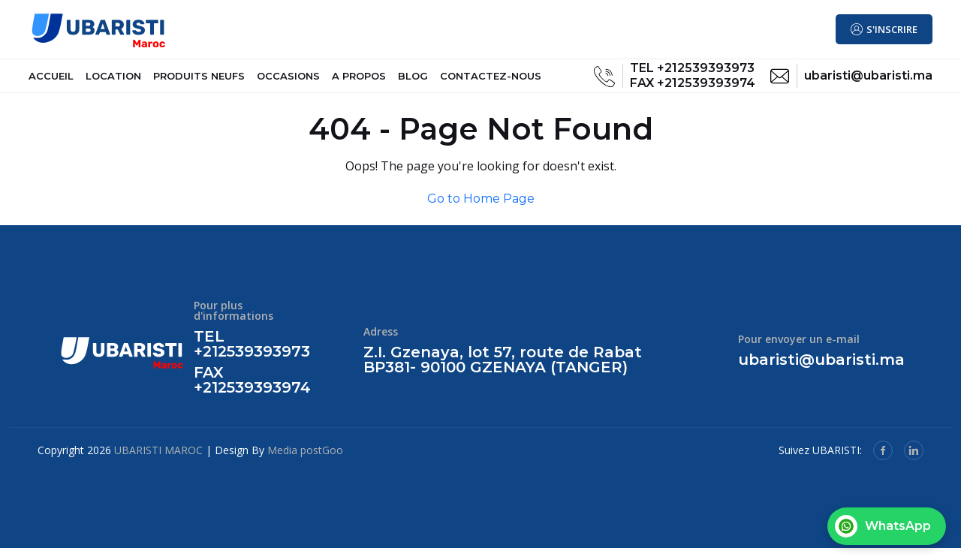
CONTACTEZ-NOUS (491, 82)
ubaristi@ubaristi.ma (868, 81)
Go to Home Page (481, 211)
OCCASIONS (288, 82)
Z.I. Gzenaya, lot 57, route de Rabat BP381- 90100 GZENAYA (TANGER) (503, 372)
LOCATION (113, 82)
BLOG (413, 82)
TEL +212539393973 (692, 74)
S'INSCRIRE (892, 30)
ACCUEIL (51, 82)
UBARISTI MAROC (158, 462)
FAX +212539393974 (693, 89)
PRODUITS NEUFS (199, 82)
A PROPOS (359, 82)
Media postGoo (305, 462)
